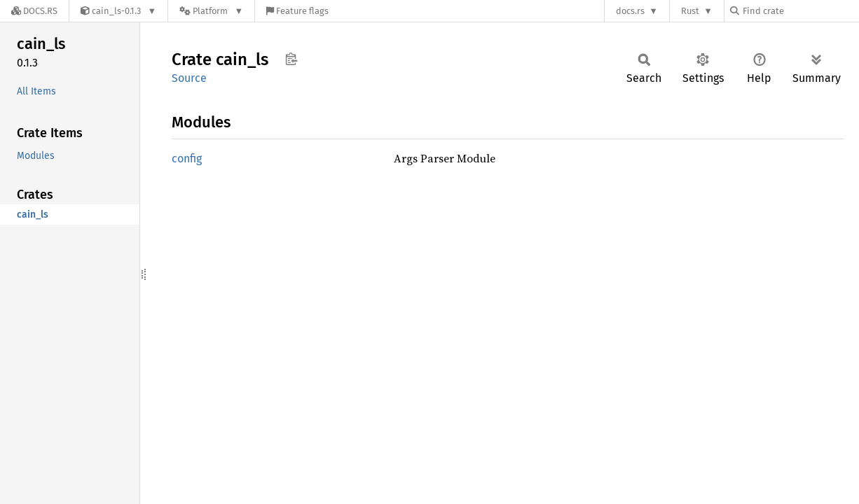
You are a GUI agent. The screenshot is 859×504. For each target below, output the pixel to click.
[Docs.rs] (34, 11)
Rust (690, 11)
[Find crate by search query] (800, 11)
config (187, 159)
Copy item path (291, 59)
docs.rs (630, 11)
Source (189, 78)
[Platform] (211, 11)
